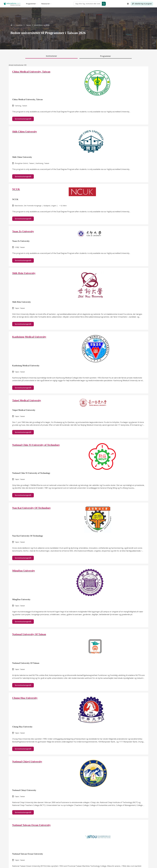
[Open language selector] (128, 4)
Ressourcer (46, 4)
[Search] (104, 4)
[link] (42, 25)
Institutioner (52, 56)
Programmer (32, 4)
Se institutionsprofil (23, 119)
